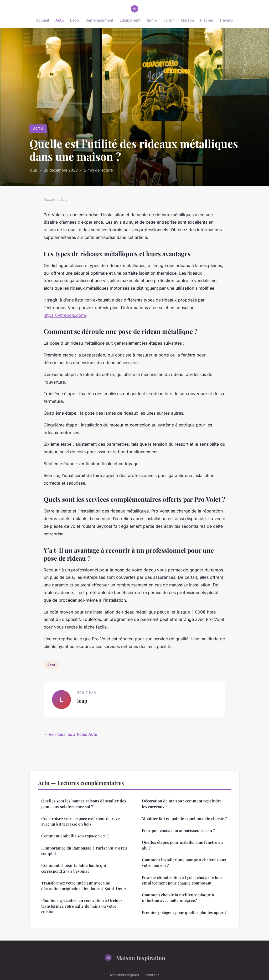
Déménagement (99, 20)
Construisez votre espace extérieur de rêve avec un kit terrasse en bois (81, 821)
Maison (187, 20)
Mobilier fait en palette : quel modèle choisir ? (184, 818)
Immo (152, 20)
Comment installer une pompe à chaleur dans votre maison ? (184, 863)
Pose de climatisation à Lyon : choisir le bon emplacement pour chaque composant (182, 880)
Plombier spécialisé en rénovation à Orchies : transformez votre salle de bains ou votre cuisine (83, 906)
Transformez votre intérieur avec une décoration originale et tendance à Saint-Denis (84, 886)
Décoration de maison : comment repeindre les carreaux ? (182, 804)
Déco (74, 20)
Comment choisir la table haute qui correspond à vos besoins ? (74, 868)
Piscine (207, 20)
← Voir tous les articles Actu (70, 734)
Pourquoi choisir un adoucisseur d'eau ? (178, 830)
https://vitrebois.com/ (65, 315)
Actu (60, 20)
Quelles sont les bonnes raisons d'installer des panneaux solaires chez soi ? (84, 804)
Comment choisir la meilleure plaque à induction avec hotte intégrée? (178, 898)
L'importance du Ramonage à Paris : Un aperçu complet (84, 851)
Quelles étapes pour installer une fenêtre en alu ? (182, 845)
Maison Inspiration (135, 958)
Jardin (169, 20)
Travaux (226, 20)
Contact (152, 975)
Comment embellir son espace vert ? (75, 836)
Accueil (43, 20)
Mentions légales (125, 975)
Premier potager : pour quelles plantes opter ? (184, 912)
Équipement (130, 20)
